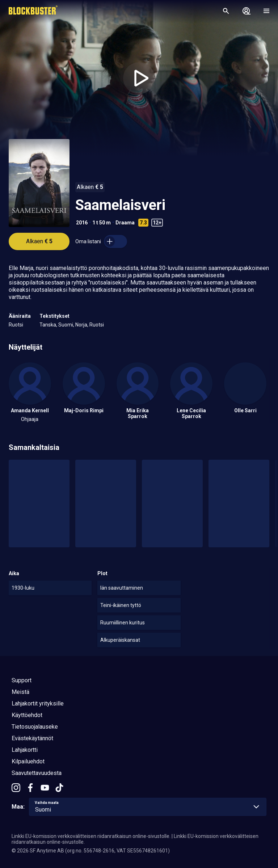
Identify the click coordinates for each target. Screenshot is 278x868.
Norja (81, 325)
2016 (82, 223)
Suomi (66, 325)
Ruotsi (16, 325)
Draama (125, 223)
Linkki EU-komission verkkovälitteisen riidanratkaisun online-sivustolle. (91, 836)
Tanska (48, 325)
